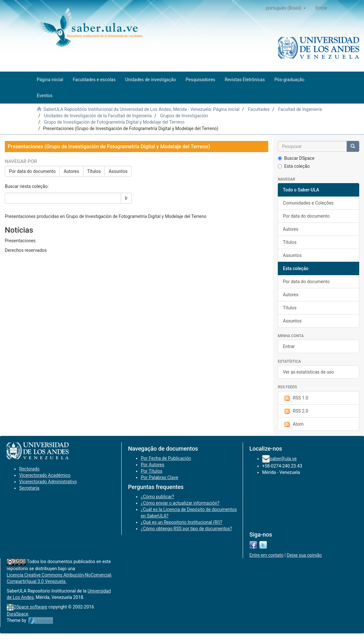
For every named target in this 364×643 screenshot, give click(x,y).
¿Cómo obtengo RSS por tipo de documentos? (186, 529)
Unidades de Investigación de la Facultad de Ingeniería (98, 116)
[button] (286, 8)
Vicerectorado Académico (45, 475)
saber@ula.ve (283, 459)
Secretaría (29, 488)
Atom (293, 424)
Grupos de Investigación (184, 116)
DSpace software (30, 607)
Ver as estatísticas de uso (308, 372)
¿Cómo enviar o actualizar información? (180, 503)
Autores (71, 171)
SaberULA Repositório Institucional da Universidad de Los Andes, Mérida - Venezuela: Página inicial (141, 109)
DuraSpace (18, 614)
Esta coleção (294, 166)
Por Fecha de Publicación (166, 458)
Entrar (289, 346)
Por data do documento (32, 171)
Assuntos (118, 171)
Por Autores (152, 465)
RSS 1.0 (296, 398)
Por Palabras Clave (159, 477)
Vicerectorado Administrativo (48, 482)
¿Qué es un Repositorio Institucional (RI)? (182, 522)
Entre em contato (266, 555)
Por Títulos (152, 471)
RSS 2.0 (296, 411)
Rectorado (29, 469)
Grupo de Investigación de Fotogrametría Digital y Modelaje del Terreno (114, 122)
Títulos (94, 171)
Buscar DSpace (296, 158)
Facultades (259, 109)
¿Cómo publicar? (157, 497)
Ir (126, 198)
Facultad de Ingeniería (300, 109)
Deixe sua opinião (304, 555)
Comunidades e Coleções (308, 203)
